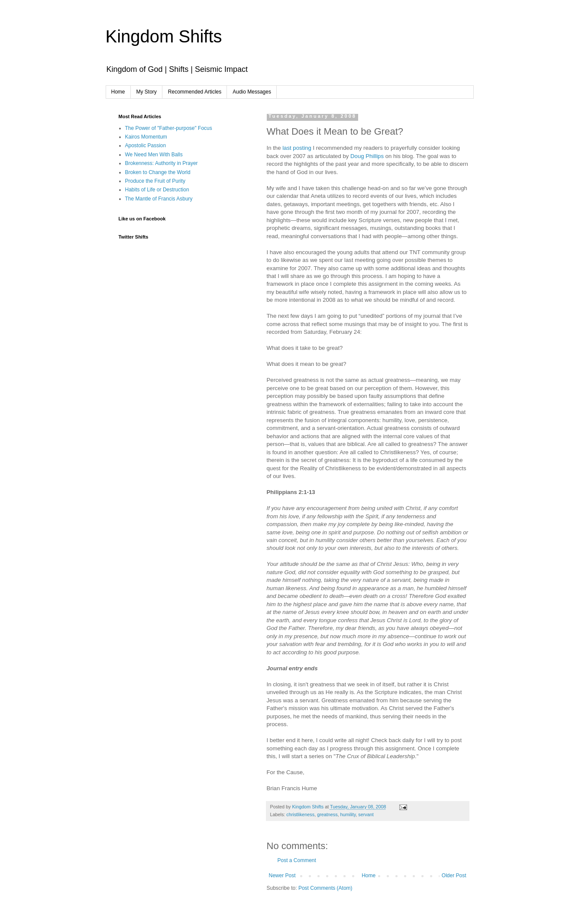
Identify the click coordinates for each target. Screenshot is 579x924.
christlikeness (300, 814)
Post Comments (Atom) (325, 888)
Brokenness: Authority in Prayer (162, 163)
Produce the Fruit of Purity (155, 181)
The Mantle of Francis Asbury (159, 199)
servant (366, 814)
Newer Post (282, 876)
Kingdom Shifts (164, 36)
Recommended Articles (195, 92)
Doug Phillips (368, 156)
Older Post (454, 876)
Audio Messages (252, 92)
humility (348, 814)
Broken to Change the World (158, 172)
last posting (298, 148)
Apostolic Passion (146, 145)
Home (118, 92)
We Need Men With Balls (154, 155)
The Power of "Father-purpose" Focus (169, 128)
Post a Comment (297, 860)
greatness (327, 814)
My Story (147, 92)
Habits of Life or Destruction (157, 190)
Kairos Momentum (146, 137)
